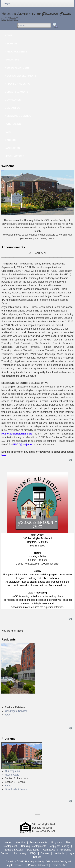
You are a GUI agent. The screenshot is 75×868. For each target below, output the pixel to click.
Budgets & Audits (13, 850)
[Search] (38, 25)
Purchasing (20, 853)
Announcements (38, 842)
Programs (57, 842)
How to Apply (12, 775)
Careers (45, 853)
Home (8, 842)
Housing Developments (34, 846)
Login (7, 3)
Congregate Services (16, 711)
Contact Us (49, 850)
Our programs (12, 771)
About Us (20, 842)
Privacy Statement (38, 865)
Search (55, 25)
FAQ (7, 715)
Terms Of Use (59, 865)
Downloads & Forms (16, 789)
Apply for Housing (60, 846)
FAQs (8, 786)
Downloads (33, 850)
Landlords (59, 853)
